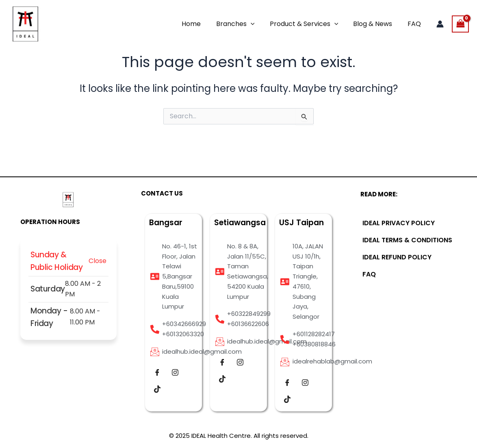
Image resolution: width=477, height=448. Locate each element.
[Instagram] (175, 373)
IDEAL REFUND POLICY (397, 257)
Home (201, 24)
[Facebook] (157, 373)
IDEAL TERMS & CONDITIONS (407, 240)
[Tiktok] (157, 389)
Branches (243, 24)
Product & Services (309, 24)
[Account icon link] (440, 24)
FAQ (415, 24)
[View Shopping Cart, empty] (460, 24)
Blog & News (376, 24)
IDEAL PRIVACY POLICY (399, 223)
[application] (258, 24)
